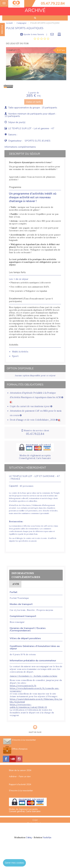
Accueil (9, 23)
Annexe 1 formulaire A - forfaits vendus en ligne (34, 676)
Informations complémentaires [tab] (20, 147)
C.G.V (35, 820)
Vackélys (47, 837)
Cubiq (29, 837)
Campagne (21, 23)
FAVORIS (2, 30)
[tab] (42, 39)
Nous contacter (35, 832)
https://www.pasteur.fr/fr (23, 686)
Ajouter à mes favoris (32, 34)
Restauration (16, 521)
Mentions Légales (35, 823)
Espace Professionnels (35, 829)
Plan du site (35, 826)
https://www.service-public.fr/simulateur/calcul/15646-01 (28, 706)
